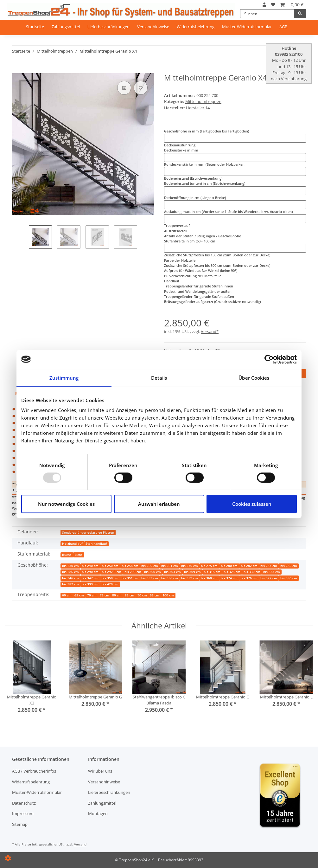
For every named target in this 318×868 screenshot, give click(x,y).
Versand (80, 844)
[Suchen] (267, 14)
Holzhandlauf (72, 544)
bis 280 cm (229, 566)
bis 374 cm (229, 578)
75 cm (105, 595)
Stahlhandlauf (96, 544)
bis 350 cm (110, 578)
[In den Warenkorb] (16, 71)
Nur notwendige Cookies (66, 504)
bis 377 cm (269, 578)
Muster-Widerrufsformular (247, 27)
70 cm (92, 595)
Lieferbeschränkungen (108, 27)
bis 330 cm (252, 572)
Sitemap (20, 824)
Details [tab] (159, 378)
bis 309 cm (192, 572)
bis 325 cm (232, 572)
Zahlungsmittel (66, 27)
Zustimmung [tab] (64, 378)
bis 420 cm (110, 584)
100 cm (168, 595)
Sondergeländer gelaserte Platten (88, 533)
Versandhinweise (153, 27)
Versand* (210, 331)
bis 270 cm (190, 566)
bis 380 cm (289, 578)
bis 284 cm (269, 566)
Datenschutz (24, 803)
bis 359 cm (190, 578)
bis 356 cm (170, 578)
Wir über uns (100, 771)
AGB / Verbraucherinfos (34, 771)
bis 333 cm (272, 572)
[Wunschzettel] (273, 5)
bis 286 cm (70, 572)
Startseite (35, 27)
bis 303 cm (172, 572)
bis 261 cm (170, 566)
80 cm (117, 595)
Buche (67, 555)
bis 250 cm (110, 566)
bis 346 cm (70, 578)
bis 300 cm (153, 572)
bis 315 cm (212, 572)
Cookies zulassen (252, 504)
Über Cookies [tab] (254, 378)
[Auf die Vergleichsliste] (124, 88)
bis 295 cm (133, 572)
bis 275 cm (209, 566)
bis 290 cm (90, 572)
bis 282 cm (249, 566)
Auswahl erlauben (159, 504)
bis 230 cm (70, 566)
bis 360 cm (209, 578)
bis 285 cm (289, 566)
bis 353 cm (150, 578)
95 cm (155, 595)
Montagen (98, 813)
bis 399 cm (90, 584)
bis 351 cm (130, 578)
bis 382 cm (70, 584)
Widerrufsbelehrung (196, 27)
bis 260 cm (150, 566)
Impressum (23, 813)
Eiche (79, 555)
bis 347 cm (90, 578)
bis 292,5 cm (111, 572)
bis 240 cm (90, 566)
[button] (264, 5)
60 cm (67, 595)
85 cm (130, 595)
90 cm (142, 595)
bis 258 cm (130, 566)
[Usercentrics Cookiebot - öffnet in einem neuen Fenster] (269, 359)
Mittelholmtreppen (203, 101)
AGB (283, 27)
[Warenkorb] (292, 5)
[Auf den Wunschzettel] (141, 88)
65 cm (79, 595)
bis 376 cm (249, 578)
